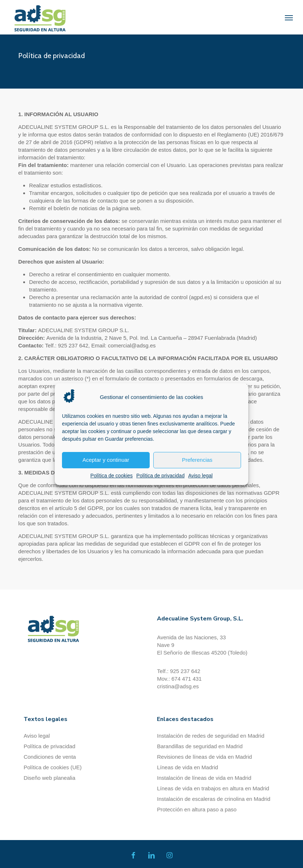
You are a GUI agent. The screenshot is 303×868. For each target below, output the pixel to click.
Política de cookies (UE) (53, 767)
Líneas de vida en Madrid (187, 767)
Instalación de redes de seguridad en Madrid (211, 736)
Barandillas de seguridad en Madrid (200, 746)
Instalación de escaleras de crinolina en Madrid (214, 799)
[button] (289, 17)
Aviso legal (200, 476)
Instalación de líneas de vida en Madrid (204, 778)
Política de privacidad (160, 476)
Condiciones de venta (50, 757)
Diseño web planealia (49, 778)
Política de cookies (111, 476)
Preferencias (197, 460)
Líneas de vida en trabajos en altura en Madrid (213, 788)
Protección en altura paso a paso (197, 809)
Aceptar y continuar (106, 460)
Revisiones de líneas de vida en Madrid (204, 757)
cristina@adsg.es (178, 686)
